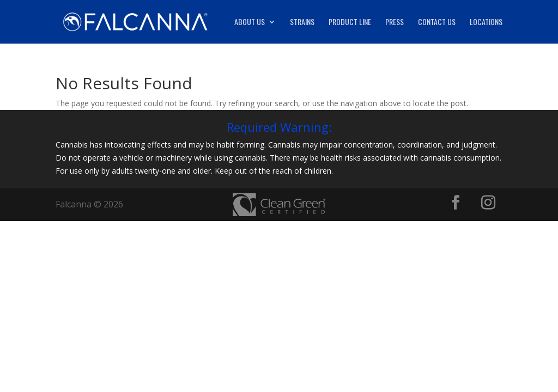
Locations (486, 23)
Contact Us (437, 23)
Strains (302, 23)
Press (395, 23)
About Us (250, 23)
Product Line (350, 23)
